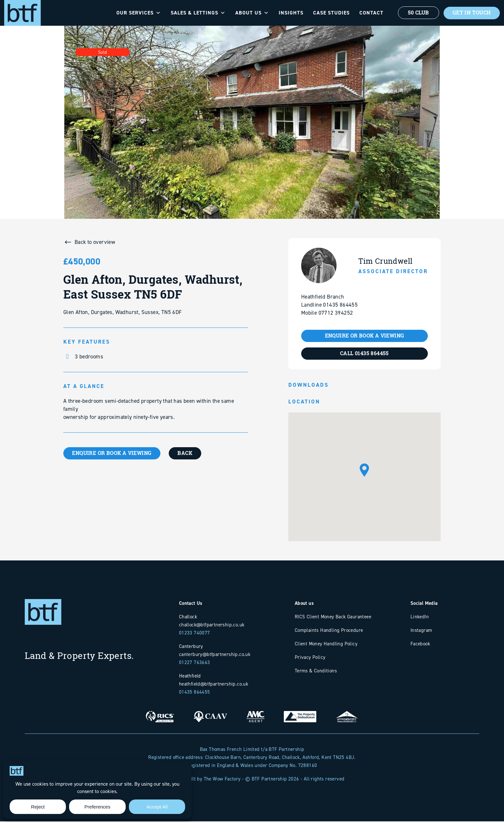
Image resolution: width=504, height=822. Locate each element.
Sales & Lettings (196, 13)
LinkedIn (420, 617)
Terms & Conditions (316, 671)
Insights (289, 13)
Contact (369, 13)
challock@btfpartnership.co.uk (212, 625)
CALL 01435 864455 (364, 354)
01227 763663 (195, 663)
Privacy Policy (310, 658)
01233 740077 (195, 633)
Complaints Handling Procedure (329, 631)
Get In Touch (471, 13)
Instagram (421, 631)
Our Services (136, 13)
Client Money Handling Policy (326, 644)
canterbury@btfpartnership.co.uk (215, 655)
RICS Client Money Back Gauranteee (333, 617)
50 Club (416, 13)
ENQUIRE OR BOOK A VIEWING (113, 453)
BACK (188, 453)
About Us (250, 13)
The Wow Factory (222, 779)
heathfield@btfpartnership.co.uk (214, 684)
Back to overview (95, 242)
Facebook (420, 644)
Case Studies (329, 13)
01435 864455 (195, 693)
